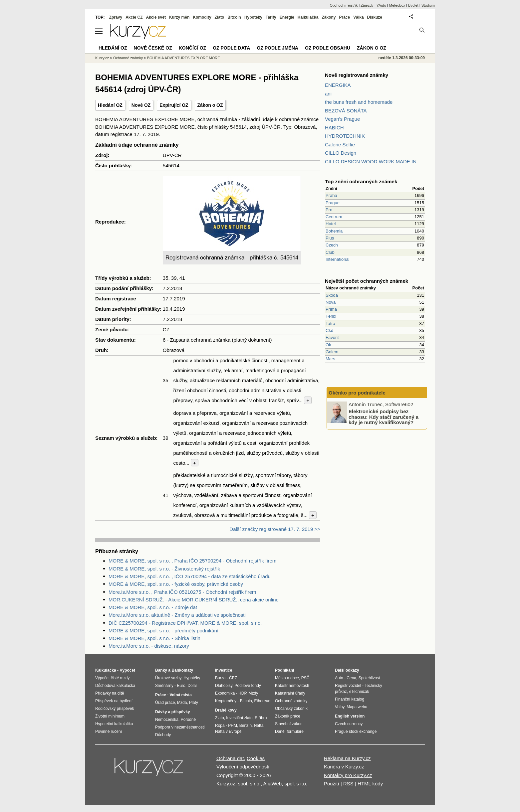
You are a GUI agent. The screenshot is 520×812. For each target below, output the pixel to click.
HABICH (334, 128)
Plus (330, 238)
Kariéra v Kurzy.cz (344, 767)
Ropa (220, 726)
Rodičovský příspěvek (115, 709)
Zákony (329, 17)
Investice (224, 670)
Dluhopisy (224, 686)
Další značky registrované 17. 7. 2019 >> (275, 529)
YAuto (381, 5)
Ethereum (263, 701)
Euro (181, 686)
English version (350, 716)
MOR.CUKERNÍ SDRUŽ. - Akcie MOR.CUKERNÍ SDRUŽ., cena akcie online (194, 600)
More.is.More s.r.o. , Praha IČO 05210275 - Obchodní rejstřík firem (182, 592)
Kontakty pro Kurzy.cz (348, 775)
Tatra (330, 324)
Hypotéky (253, 17)
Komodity (202, 17)
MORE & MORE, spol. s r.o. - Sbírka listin (154, 638)
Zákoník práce (288, 716)
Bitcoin (234, 17)
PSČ (305, 678)
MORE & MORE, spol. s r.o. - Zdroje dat (153, 607)
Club (330, 252)
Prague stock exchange (356, 731)
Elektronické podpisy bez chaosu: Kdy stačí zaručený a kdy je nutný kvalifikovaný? (384, 417)
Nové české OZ (153, 48)
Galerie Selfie (340, 145)
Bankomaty (182, 670)
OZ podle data (231, 48)
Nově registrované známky (357, 75)
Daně (280, 731)
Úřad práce (165, 703)
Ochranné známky (128, 58)
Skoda (332, 295)
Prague (333, 203)
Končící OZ (192, 48)
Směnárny (164, 686)
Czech (332, 245)
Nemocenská (167, 720)
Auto (339, 678)
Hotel (331, 224)
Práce (345, 17)
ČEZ (233, 678)
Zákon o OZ (210, 105)
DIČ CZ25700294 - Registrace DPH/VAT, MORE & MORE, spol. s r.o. (185, 623)
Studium (428, 5)
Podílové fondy (248, 686)
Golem (332, 352)
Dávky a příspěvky (173, 712)
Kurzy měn (179, 17)
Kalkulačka (308, 17)
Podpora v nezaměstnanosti (180, 727)
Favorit (332, 337)
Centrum (334, 217)
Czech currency (349, 724)
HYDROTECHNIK (345, 136)
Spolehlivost (369, 678)
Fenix (331, 316)
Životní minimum (110, 716)
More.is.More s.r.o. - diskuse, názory (149, 646)
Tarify (271, 17)
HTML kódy (370, 784)
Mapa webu (357, 707)
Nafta (259, 726)
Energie (287, 17)
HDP (242, 693)
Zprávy (116, 17)
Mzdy (254, 693)
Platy (194, 703)
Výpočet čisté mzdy (112, 678)
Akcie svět (156, 17)
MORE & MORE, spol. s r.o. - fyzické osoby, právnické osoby (176, 584)
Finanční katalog (350, 699)
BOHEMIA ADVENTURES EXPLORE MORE (184, 58)
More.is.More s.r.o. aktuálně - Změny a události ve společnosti (177, 615)
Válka (358, 17)
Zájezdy (367, 5)
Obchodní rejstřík (344, 5)
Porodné (188, 720)
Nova (331, 302)
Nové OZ (141, 105)
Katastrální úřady (290, 693)
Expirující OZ (174, 105)
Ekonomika (225, 693)
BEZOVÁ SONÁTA (346, 111)
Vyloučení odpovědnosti (243, 767)
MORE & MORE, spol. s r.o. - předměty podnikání (163, 631)
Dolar (192, 686)
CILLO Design (341, 153)
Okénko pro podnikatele (357, 393)
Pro (329, 210)
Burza (220, 678)
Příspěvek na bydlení (114, 701)
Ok (328, 345)
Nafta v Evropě (228, 731)
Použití (332, 784)
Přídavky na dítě (110, 693)
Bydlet (413, 5)
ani (328, 94)
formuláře (295, 731)
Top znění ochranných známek (361, 181)
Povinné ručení (109, 731)
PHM (233, 726)
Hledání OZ (110, 105)
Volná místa (180, 695)
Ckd (329, 330)
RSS (348, 784)
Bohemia (334, 231)
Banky (161, 670)
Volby (340, 707)
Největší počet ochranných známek (367, 281)
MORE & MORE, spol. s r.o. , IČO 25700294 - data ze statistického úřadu (190, 576)
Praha (331, 195)
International (338, 259)
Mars (330, 359)
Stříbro (261, 718)
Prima (331, 309)
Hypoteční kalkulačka (114, 724)
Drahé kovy (226, 710)
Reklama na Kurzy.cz (347, 758)
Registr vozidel (348, 686)
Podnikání (284, 670)
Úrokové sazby (168, 678)
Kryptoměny (226, 701)
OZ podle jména (277, 48)
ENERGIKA (338, 85)
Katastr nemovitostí (292, 686)
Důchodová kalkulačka (115, 686)
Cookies (256, 758)
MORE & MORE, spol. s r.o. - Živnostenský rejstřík (164, 569)
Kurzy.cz (102, 58)
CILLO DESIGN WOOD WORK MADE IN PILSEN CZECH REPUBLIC (375, 162)
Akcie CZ (134, 17)
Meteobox (397, 5)
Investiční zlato (239, 718)
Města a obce (287, 678)
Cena (351, 678)
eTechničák (359, 692)
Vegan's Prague (342, 119)
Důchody (163, 735)
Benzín (246, 726)
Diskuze (375, 17)
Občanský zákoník (291, 709)
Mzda (182, 703)
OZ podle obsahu (328, 48)
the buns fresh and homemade (359, 102)
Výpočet (127, 670)
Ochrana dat (230, 758)
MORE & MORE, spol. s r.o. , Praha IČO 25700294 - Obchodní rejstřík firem (192, 561)
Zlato (220, 17)
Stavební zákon (289, 724)
